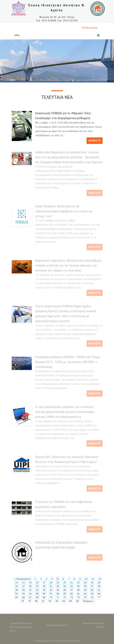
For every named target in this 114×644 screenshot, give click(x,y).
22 (78, 582)
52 (17, 594)
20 (65, 582)
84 (64, 601)
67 (30, 597)
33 (65, 586)
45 (58, 590)
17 (44, 582)
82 (50, 601)
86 (78, 601)
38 (99, 586)
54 (30, 594)
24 (92, 582)
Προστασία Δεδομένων (57, 626)
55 (37, 594)
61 (78, 594)
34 (72, 586)
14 (24, 582)
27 (24, 586)
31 (51, 586)
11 (93, 579)
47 (72, 590)
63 (92, 594)
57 (51, 594)
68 (37, 597)
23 (85, 582)
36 (85, 586)
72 (65, 597)
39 (17, 590)
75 (85, 597)
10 (86, 579)
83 (57, 601)
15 (30, 582)
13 (17, 582)
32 (58, 586)
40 (24, 590)
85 (71, 601)
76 (92, 597)
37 (92, 586)
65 (17, 597)
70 (51, 597)
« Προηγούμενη (22, 579)
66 (24, 597)
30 (44, 586)
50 (92, 590)
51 (99, 590)
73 (72, 597)
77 (99, 597)
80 (36, 601)
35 (78, 586)
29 (37, 586)
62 (85, 594)
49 (85, 590)
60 (72, 594)
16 (37, 582)
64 (99, 594)
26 (17, 586)
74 (78, 597)
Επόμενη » (89, 601)
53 (24, 594)
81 (43, 601)
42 (37, 590)
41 (30, 590)
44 (51, 590)
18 (51, 582)
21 (72, 582)
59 (65, 594)
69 (44, 597)
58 (58, 594)
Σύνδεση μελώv (90, 28)
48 (78, 590)
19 (58, 582)
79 (30, 601)
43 (44, 590)
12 (100, 579)
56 (44, 594)
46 (65, 590)
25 (99, 582)
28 (30, 586)
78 (23, 601)
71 (58, 597)
